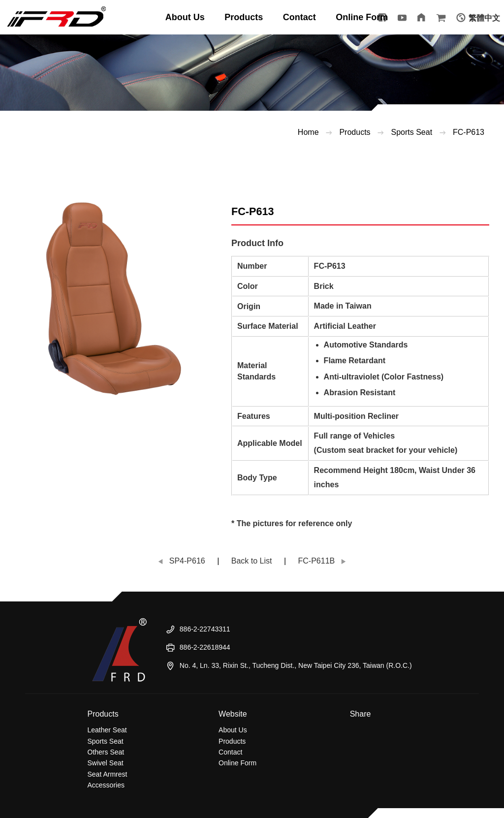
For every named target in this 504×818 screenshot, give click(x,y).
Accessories (106, 785)
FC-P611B (317, 561)
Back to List (252, 561)
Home (308, 132)
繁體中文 (484, 18)
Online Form (237, 763)
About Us (233, 730)
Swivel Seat (106, 763)
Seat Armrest (108, 774)
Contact (230, 752)
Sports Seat (106, 741)
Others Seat (106, 752)
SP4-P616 (187, 561)
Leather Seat (107, 730)
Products (355, 132)
